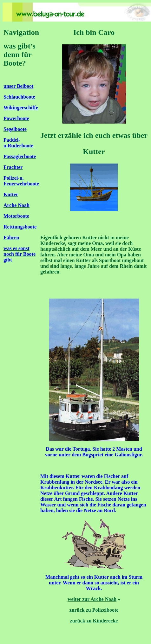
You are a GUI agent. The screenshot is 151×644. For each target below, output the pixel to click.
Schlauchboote (19, 97)
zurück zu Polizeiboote (94, 610)
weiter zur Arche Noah (92, 599)
